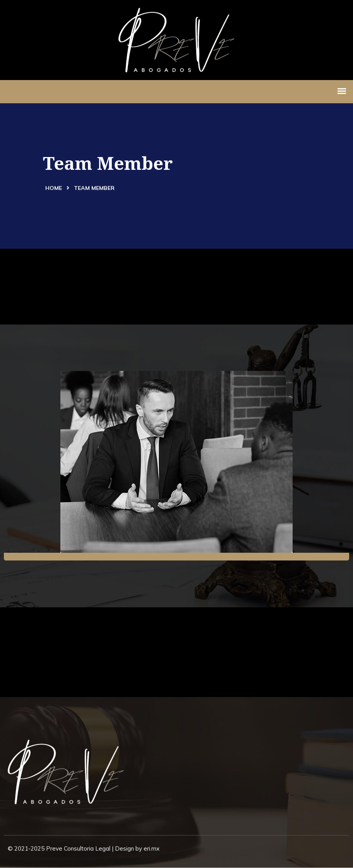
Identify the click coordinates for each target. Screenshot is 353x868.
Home (54, 188)
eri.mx (152, 848)
